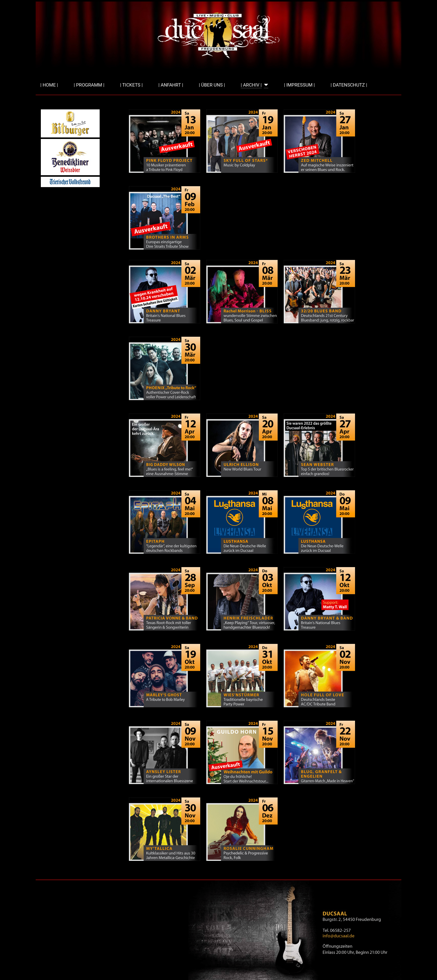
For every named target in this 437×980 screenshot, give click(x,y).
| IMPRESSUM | (299, 85)
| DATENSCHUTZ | (349, 85)
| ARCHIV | (251, 85)
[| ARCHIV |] (265, 85)
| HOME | (49, 85)
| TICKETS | (131, 85)
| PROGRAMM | (89, 85)
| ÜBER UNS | (212, 85)
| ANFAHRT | (171, 85)
